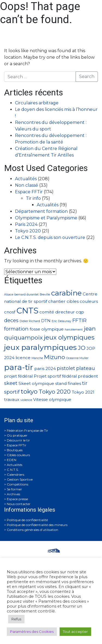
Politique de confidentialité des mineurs (37, 525)
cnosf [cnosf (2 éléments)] (10, 312)
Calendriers (16, 475)
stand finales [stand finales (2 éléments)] (68, 383)
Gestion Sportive (20, 479)
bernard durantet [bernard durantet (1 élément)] (27, 295)
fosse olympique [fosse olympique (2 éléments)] (47, 329)
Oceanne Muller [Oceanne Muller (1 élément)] (77, 358)
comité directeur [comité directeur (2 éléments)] (57, 312)
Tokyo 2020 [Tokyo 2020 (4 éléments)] (55, 392)
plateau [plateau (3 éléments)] (86, 368)
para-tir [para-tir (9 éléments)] (19, 367)
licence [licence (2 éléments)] (23, 358)
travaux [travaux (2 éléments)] (12, 399)
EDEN (12, 460)
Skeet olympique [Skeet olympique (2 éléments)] (36, 383)
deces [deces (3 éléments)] (11, 320)
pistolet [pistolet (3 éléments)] (66, 368)
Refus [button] (16, 619)
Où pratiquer (17, 435)
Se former (14, 489)
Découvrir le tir (18, 440)
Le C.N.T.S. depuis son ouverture (50, 237)
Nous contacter (19, 504)
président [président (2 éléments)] (88, 376)
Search (87, 77)
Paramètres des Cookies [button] (32, 631)
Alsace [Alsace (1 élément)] (9, 295)
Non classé (27, 185)
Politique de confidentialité (27, 520)
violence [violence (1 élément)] (26, 400)
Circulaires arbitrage (37, 103)
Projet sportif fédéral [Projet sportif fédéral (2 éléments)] (55, 376)
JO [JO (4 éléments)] (82, 348)
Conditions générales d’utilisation (33, 530)
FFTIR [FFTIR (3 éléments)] (79, 320)
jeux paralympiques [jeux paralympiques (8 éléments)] (40, 347)
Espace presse (17, 499)
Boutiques (15, 450)
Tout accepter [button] (75, 631)
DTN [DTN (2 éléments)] (46, 321)
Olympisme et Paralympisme (46, 218)
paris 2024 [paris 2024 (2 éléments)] (45, 368)
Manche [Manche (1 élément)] (37, 358)
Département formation (41, 211)
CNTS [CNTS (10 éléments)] (27, 311)
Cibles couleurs (18, 455)
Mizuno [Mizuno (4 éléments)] (55, 357)
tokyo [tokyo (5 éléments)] (29, 391)
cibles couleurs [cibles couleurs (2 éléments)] (82, 301)
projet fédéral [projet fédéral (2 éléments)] (18, 376)
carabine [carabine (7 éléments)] (66, 293)
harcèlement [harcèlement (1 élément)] (74, 330)
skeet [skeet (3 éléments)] (11, 383)
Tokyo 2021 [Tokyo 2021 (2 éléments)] (83, 392)
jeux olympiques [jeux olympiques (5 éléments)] (69, 337)
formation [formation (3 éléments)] (16, 329)
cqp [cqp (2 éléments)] (80, 312)
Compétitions (18, 484)
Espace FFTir (29, 192)
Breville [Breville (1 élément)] (45, 295)
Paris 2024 (26, 224)
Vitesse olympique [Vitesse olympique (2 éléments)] (52, 399)
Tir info (33, 198)
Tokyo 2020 (28, 231)
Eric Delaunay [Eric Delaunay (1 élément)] (61, 321)
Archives (13, 494)
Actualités (26, 179)
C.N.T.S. (13, 470)
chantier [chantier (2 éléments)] (57, 301)
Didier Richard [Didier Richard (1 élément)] (30, 321)
